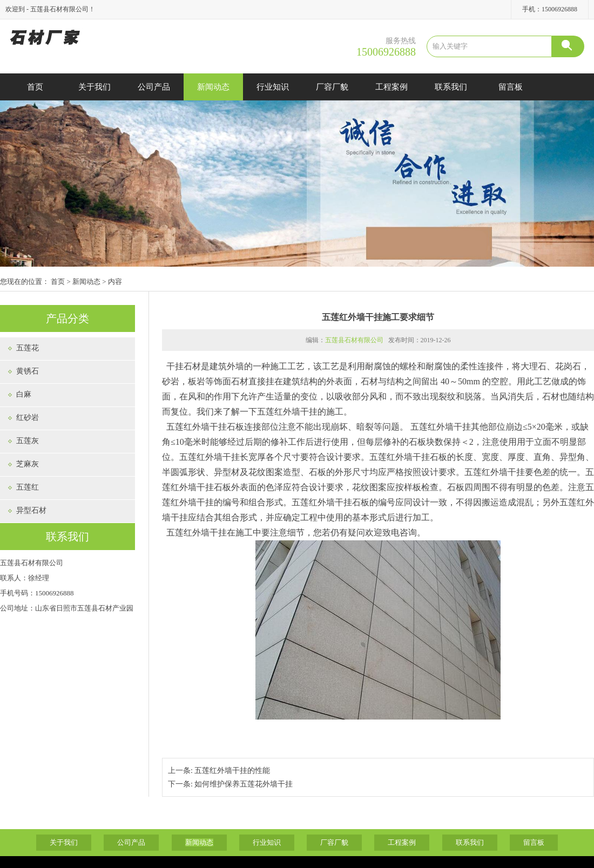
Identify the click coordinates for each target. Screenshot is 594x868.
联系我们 (451, 87)
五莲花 (28, 348)
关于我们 (94, 87)
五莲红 (28, 487)
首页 (35, 87)
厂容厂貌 (332, 87)
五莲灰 (28, 441)
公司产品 (154, 87)
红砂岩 (28, 418)
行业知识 (273, 87)
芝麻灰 (28, 464)
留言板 (511, 87)
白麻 (24, 394)
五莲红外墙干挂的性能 (232, 771)
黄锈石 (28, 371)
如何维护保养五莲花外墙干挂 (244, 784)
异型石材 (31, 510)
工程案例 (391, 87)
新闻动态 (213, 87)
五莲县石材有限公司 (354, 340)
